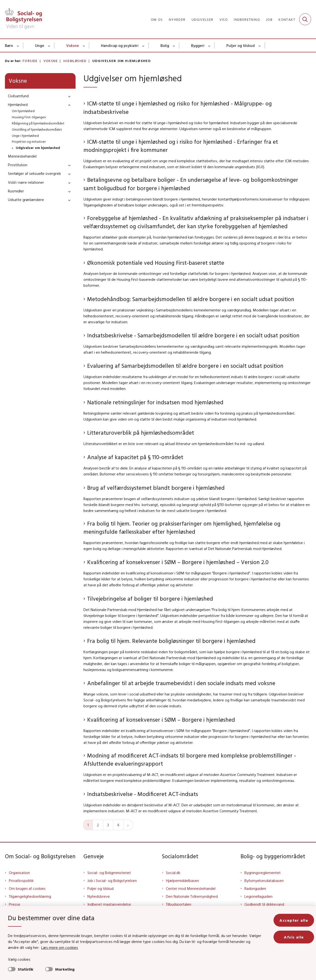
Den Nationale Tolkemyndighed (192, 896)
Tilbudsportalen (179, 904)
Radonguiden (255, 888)
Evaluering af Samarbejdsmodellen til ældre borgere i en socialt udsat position (185, 366)
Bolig (165, 45)
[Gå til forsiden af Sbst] (23, 19)
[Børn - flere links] (18, 45)
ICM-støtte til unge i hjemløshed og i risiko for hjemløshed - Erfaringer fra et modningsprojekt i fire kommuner (181, 146)
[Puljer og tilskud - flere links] (260, 45)
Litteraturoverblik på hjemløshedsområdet (141, 433)
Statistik (26, 969)
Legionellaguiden (258, 896)
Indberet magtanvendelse (109, 904)
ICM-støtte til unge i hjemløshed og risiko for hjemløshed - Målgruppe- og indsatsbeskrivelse (178, 108)
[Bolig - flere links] (174, 45)
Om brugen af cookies (27, 888)
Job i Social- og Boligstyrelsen (112, 880)
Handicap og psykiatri (120, 45)
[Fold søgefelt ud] (305, 19)
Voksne (73, 45)
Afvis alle (294, 937)
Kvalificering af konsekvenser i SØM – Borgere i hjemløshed (161, 720)
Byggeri (198, 45)
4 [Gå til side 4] (118, 825)
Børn (9, 45)
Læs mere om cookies (60, 947)
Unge (40, 45)
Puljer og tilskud (241, 45)
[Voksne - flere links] (84, 45)
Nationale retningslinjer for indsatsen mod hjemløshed (155, 402)
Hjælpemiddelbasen (182, 880)
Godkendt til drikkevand (264, 904)
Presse (15, 904)
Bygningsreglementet (263, 873)
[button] (68, 96)
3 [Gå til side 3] (108, 825)
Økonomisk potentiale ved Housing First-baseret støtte (156, 263)
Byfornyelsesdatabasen (264, 880)
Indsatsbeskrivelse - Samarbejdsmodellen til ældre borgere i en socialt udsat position (193, 335)
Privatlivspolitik (21, 880)
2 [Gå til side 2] (98, 825)
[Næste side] (128, 825)
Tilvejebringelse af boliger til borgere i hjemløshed (150, 599)
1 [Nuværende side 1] (88, 825)
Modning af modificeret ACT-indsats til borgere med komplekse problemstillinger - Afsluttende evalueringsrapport (190, 760)
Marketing (65, 969)
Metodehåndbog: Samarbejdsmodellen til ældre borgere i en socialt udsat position (191, 299)
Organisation (19, 873)
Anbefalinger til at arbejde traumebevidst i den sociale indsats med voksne (181, 683)
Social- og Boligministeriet (109, 873)
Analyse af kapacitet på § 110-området (135, 457)
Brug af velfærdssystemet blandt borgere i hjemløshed (156, 488)
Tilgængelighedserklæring (30, 896)
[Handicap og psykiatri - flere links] (144, 45)
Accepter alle (294, 920)
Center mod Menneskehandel (191, 888)
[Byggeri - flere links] (209, 45)
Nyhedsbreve (99, 896)
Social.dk (173, 873)
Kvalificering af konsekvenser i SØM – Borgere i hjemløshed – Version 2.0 (178, 562)
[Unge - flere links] (49, 45)
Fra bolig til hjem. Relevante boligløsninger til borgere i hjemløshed (171, 641)
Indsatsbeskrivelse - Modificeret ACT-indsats (143, 794)
